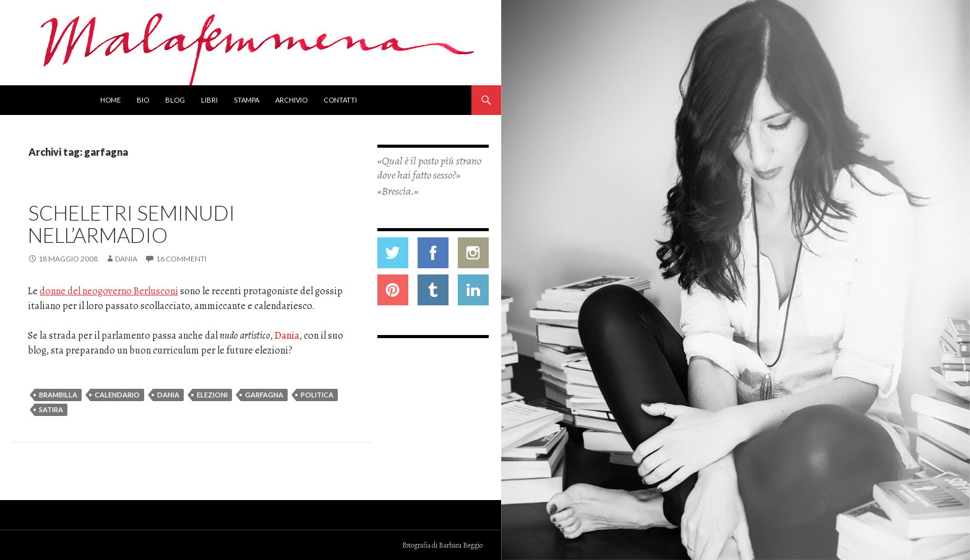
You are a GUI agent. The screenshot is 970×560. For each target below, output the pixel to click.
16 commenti (181, 259)
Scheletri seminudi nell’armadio (131, 224)
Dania (126, 259)
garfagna (264, 395)
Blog (175, 100)
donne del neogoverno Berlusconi (109, 291)
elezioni (212, 395)
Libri (209, 100)
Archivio (291, 100)
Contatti (340, 100)
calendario (117, 395)
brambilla (58, 395)
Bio (143, 100)
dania (168, 395)
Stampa (247, 100)
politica (317, 395)
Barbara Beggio (461, 545)
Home (110, 100)
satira (51, 409)
